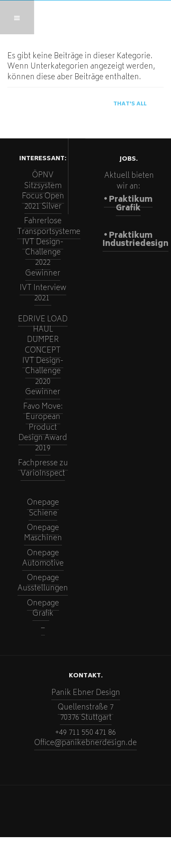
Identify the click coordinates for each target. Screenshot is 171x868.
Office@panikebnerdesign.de (85, 743)
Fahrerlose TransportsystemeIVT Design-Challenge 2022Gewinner (49, 247)
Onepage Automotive (43, 559)
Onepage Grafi (43, 609)
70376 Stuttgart (86, 718)
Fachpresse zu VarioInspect (43, 469)
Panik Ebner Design (86, 693)
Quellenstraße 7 (85, 708)
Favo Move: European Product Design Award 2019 (43, 428)
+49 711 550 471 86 (85, 733)
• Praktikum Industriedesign (136, 240)
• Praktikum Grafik (128, 204)
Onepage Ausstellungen (43, 584)
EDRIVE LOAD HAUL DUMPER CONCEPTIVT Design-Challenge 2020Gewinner (43, 356)
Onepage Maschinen (43, 533)
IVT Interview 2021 (43, 293)
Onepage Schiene (43, 508)
